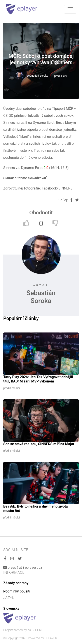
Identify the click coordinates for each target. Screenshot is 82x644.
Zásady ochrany (16, 583)
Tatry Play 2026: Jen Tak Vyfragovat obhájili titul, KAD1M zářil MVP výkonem (38, 379)
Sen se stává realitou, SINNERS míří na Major (39, 444)
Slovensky (11, 609)
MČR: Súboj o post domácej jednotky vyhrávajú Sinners (41, 59)
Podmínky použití (17, 591)
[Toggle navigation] (70, 9)
